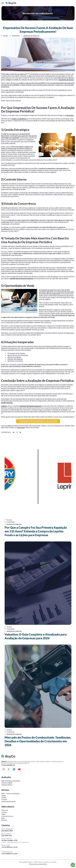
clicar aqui (21, 427)
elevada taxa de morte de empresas (22, 278)
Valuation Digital (7, 783)
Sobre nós (5, 810)
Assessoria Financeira (9, 801)
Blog (3, 818)
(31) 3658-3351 (7, 835)
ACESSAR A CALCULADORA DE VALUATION (38, 421)
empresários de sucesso (66, 80)
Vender (4, 797)
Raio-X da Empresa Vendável (11, 781)
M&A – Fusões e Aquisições (11, 794)
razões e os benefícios (19, 119)
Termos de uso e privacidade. (38, 864)
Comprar (4, 799)
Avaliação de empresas (31, 36)
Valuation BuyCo (7, 785)
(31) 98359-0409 (7, 831)
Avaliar (4, 796)
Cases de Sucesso (7, 816)
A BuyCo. (4, 406)
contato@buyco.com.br (10, 847)
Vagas (3, 814)
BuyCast (4, 820)
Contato (4, 812)
